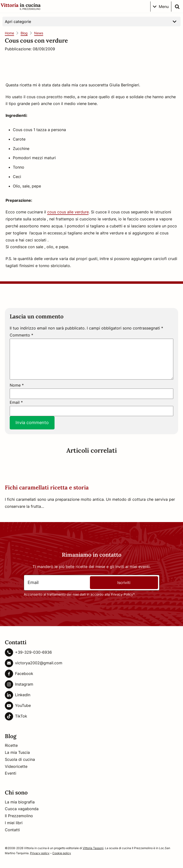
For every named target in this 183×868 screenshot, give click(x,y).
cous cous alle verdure (68, 212)
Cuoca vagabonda (22, 809)
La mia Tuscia (17, 752)
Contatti (12, 830)
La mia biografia (20, 802)
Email (16, 402)
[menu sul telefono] (161, 7)
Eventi (11, 773)
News (39, 33)
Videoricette (16, 766)
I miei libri (14, 823)
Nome (17, 385)
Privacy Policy (122, 594)
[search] (177, 7)
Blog (24, 33)
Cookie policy (62, 853)
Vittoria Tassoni (93, 848)
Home (9, 33)
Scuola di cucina (20, 759)
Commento (21, 335)
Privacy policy (40, 853)
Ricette (11, 745)
